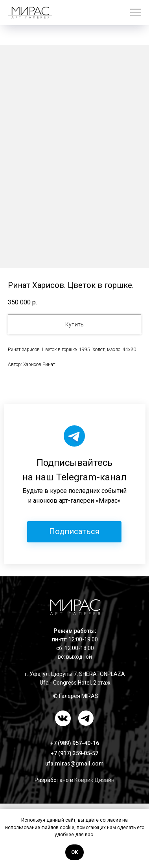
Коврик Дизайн (94, 780)
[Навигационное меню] (136, 13)
